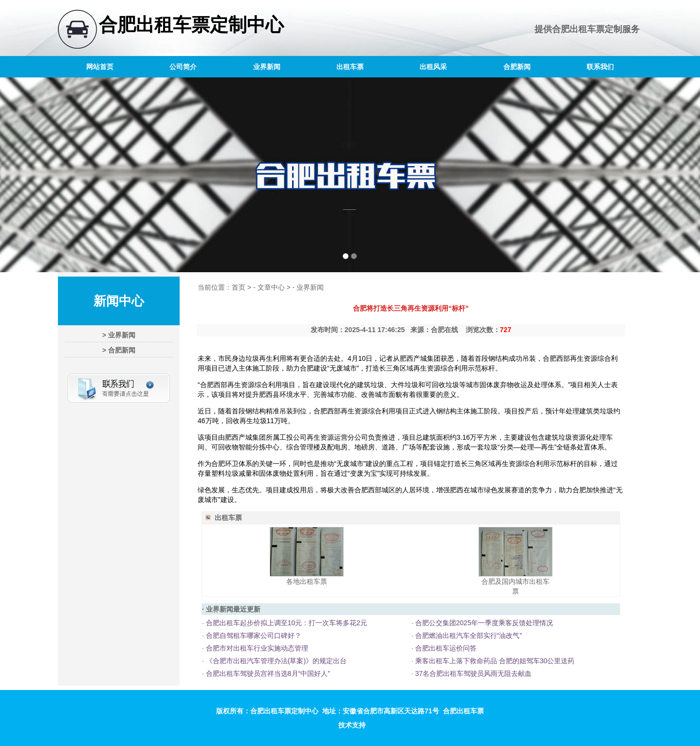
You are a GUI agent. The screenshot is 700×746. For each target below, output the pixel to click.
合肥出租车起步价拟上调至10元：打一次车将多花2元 (286, 623)
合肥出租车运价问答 (445, 648)
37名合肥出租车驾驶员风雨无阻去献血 (472, 673)
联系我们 (600, 67)
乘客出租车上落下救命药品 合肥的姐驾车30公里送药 (494, 661)
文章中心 (271, 287)
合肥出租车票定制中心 (191, 25)
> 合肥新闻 (119, 350)
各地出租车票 (307, 581)
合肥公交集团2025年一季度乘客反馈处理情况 (483, 623)
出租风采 (433, 67)
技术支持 (352, 725)
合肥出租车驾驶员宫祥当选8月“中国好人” (267, 673)
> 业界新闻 (119, 335)
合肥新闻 (517, 67)
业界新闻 (267, 67)
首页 (239, 287)
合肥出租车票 (578, 29)
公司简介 (183, 67)
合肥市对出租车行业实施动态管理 (256, 648)
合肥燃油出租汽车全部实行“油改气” (468, 635)
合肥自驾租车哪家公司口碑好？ (253, 635)
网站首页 (100, 67)
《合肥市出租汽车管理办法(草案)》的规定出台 (275, 661)
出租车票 (350, 67)
